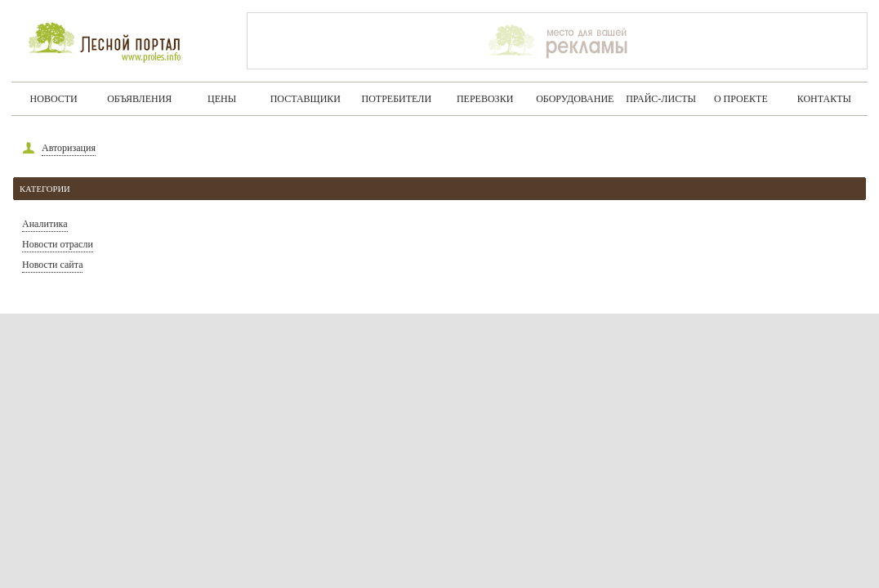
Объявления (139, 99)
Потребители (397, 99)
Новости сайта (52, 265)
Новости (54, 99)
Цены (222, 99)
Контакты (824, 99)
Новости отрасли (58, 244)
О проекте (741, 99)
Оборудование (575, 99)
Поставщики (306, 99)
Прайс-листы (661, 99)
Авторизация (69, 148)
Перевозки (485, 99)
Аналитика (45, 224)
